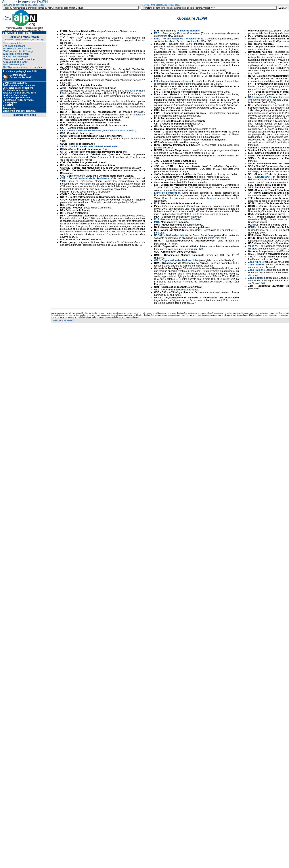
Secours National (190, 31)
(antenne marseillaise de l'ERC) (98, 130)
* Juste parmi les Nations (62, 320)
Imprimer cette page (24, 115)
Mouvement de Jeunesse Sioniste (181, 219)
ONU (157, 260)
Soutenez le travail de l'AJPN (25, 2)
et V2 (255, 246)
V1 (250, 246)
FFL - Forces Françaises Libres (172, 81)
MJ (156, 219)
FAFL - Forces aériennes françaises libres (179, 39)
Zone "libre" (255, 262)
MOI (156, 222)
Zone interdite (256, 265)
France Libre (232, 81)
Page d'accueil (7, 18)
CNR (200, 249)
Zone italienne (256, 270)
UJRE (251, 227)
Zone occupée (256, 278)
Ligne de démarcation (167, 193)
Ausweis (211, 198)
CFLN (63, 146)
